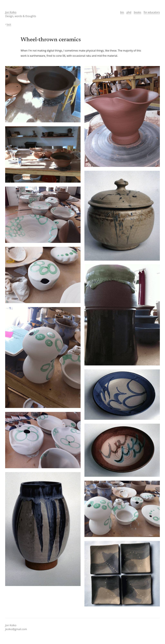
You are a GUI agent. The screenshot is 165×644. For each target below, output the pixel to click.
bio (122, 12)
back (9, 24)
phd (129, 12)
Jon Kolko (11, 12)
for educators (152, 12)
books (138, 12)
